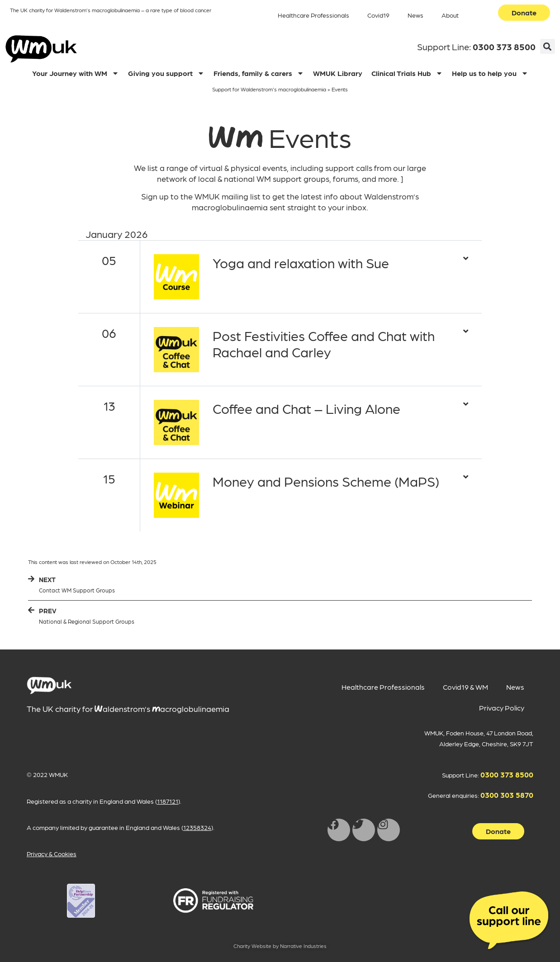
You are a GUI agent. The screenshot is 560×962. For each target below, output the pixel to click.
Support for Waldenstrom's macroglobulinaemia (269, 89)
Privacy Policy (502, 708)
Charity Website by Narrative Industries (280, 946)
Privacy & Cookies (52, 853)
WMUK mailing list (228, 196)
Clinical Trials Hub (407, 73)
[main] (49, 685)
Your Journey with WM (76, 73)
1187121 (168, 801)
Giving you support (166, 73)
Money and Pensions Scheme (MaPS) (326, 481)
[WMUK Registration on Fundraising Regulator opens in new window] (213, 901)
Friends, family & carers (259, 73)
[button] (548, 46)
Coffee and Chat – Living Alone (306, 408)
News (415, 15)
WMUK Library (338, 73)
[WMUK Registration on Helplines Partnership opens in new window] (81, 901)
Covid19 (378, 15)
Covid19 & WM (465, 687)
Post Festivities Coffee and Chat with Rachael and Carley (324, 343)
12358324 (197, 827)
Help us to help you (490, 73)
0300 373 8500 (504, 47)
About (450, 15)
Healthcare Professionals (313, 15)
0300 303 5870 (507, 795)
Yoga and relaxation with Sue (301, 262)
